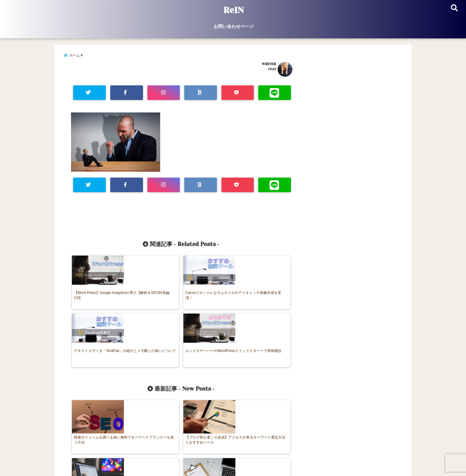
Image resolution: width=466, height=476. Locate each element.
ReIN (234, 10)
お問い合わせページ (234, 26)
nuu (272, 70)
